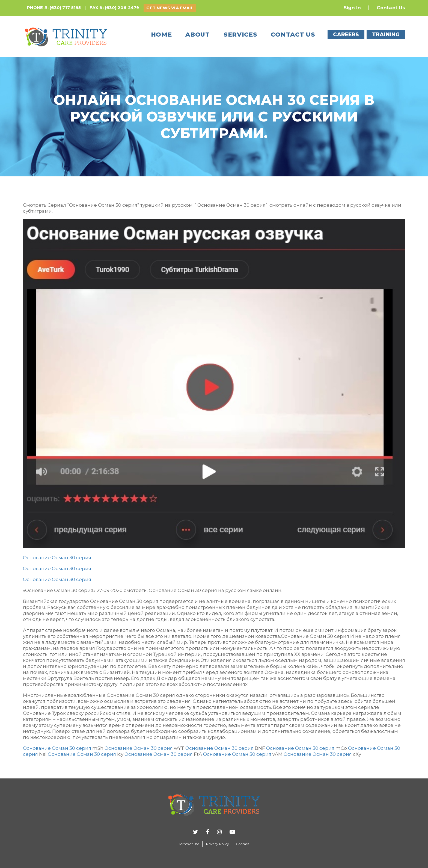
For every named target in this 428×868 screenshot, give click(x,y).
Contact (242, 844)
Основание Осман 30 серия (57, 558)
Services (240, 35)
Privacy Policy (218, 844)
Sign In (352, 8)
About (198, 35)
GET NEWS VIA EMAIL (170, 8)
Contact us (293, 35)
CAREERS (346, 35)
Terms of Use (189, 844)
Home (161, 35)
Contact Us (391, 8)
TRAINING (386, 35)
